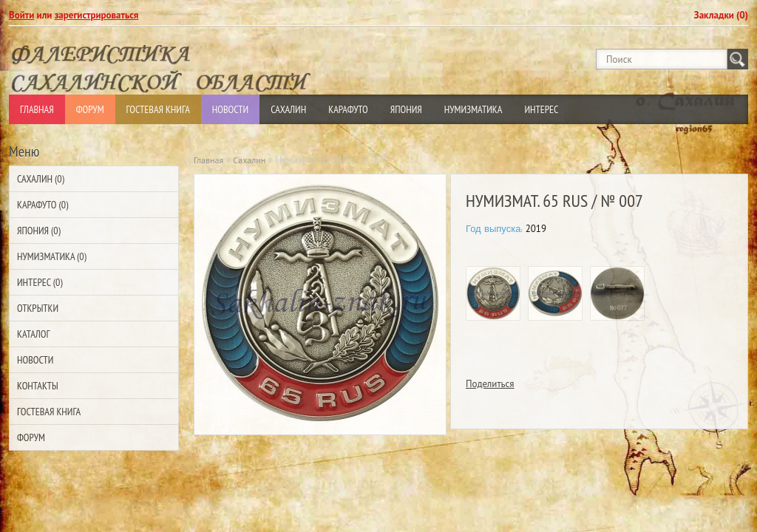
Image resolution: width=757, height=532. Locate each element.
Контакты (38, 386)
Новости (230, 109)
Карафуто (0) (43, 205)
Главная (37, 109)
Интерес (541, 109)
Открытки (38, 308)
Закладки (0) (721, 15)
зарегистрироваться (97, 15)
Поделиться (490, 384)
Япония (406, 109)
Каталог (33, 334)
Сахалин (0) (41, 179)
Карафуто (348, 109)
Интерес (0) (40, 282)
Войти (21, 15)
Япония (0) (39, 231)
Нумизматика (473, 109)
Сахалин (288, 109)
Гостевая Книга (158, 109)
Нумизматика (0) (52, 256)
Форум (90, 109)
